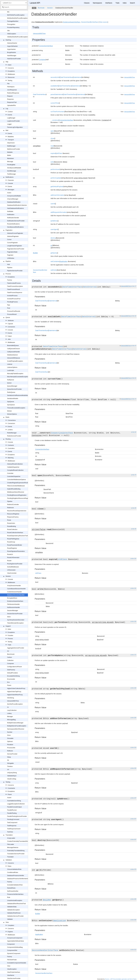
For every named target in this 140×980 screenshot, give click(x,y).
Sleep (9, 757)
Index (125, 3)
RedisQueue (11, 392)
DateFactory (11, 670)
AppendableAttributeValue (16, 941)
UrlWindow (11, 258)
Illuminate (41, 8)
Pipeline (8, 261)
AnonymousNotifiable (14, 196)
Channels (11, 180)
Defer (9, 629)
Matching (11, 458)
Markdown (10, 158)
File (8, 84)
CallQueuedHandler (14, 352)
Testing (10, 80)
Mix (8, 12)
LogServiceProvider (13, 121)
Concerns (11, 68)
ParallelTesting (12, 813)
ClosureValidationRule (14, 869)
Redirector (10, 508)
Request (10, 96)
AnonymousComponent (15, 938)
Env (8, 682)
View (7, 922)
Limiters (10, 430)
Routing (8, 439)
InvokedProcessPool (14, 299)
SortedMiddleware (13, 567)
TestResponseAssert (14, 829)
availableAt (54, 86)
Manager (10, 716)
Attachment (11, 143)
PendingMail (11, 165)
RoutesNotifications (13, 224)
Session (8, 576)
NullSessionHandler (14, 607)
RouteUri (10, 554)
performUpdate (56, 178)
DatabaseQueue (12, 355)
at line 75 (134, 475)
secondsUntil (55, 77)
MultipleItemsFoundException (17, 726)
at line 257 (133, 819)
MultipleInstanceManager (15, 723)
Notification (11, 215)
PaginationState (12, 252)
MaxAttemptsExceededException (18, 377)
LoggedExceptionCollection (16, 804)
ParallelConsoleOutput (14, 807)
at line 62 (134, 432)
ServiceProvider (12, 754)
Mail (7, 130)
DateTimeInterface (66, 77)
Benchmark (11, 654)
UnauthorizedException (15, 900)
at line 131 (133, 588)
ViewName (11, 975)
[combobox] (14, 7)
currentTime (55, 103)
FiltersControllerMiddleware (16, 486)
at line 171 (133, 655)
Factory (10, 280)
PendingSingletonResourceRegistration (20, 498)
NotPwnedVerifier (13, 891)
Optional (10, 741)
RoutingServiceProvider (15, 564)
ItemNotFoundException (15, 704)
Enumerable (11, 679)
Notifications (10, 177)
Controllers (11, 448)
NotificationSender (13, 218)
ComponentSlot (12, 950)
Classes (87, 3)
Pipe (9, 305)
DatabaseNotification (14, 202)
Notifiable (10, 211)
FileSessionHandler (13, 604)
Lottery (9, 713)
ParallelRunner (12, 810)
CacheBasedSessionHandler (16, 589)
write (52, 162)
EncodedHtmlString (13, 676)
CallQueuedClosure (13, 349)
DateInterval (77, 77)
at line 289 (133, 899)
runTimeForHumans (57, 112)
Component (11, 944)
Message (10, 162)
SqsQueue (11, 402)
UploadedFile (11, 105)
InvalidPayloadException (15, 361)
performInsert (55, 169)
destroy (53, 238)
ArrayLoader (11, 838)
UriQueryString (12, 773)
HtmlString (11, 698)
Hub (8, 264)
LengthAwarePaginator (15, 246)
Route (9, 520)
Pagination (9, 230)
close (52, 138)
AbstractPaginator (13, 236)
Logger (9, 124)
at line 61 (134, 378)
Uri (8, 769)
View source (103, 22)
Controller (10, 473)
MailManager (11, 146)
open (52, 131)
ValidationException (13, 910)
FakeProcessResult (13, 289)
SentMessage (12, 171)
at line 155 (133, 621)
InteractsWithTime (13, 701)
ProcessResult (12, 314)
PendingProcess (12, 302)
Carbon (10, 657)
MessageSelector (13, 847)
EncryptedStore (12, 598)
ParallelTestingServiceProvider (17, 816)
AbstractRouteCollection (15, 464)
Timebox (10, 766)
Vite (8, 31)
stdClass (59, 153)
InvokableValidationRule (15, 885)
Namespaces (97, 3)
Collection (10, 660)
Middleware (11, 74)
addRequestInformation (59, 212)
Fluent (9, 685)
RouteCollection (12, 529)
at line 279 (133, 869)
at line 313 (133, 950)
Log (7, 109)
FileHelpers (11, 87)
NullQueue (11, 380)
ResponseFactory (13, 517)
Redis (7, 417)
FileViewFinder (12, 960)
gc (51, 245)
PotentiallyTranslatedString (16, 851)
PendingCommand (13, 819)
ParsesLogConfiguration (15, 127)
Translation (9, 835)
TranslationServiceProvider (16, 854)
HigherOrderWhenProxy (15, 695)
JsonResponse (12, 90)
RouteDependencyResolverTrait (17, 536)
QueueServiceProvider (14, 389)
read (52, 146)
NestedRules (11, 888)
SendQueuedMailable (14, 168)
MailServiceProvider (14, 149)
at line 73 (134, 399)
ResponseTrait (12, 102)
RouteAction (11, 523)
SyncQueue (11, 405)
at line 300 (133, 920)
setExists (54, 270)
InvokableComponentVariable (17, 963)
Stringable (10, 763)
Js (8, 707)
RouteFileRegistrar (13, 539)
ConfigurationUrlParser (15, 667)
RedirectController (13, 504)
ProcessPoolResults (14, 311)
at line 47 (134, 346)
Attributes (11, 321)
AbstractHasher (12, 43)
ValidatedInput (12, 776)
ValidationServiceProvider (15, 916)
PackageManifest (13, 21)
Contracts (11, 445)
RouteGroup (11, 542)
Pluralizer (10, 745)
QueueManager (12, 386)
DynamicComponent (14, 953)
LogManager (11, 118)
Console (10, 183)
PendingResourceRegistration (17, 495)
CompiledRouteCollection (15, 470)
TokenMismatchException (15, 623)
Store (9, 617)
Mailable (10, 152)
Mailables (11, 137)
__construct (55, 120)
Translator (10, 857)
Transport (11, 140)
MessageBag (11, 720)
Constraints (11, 788)
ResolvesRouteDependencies (17, 511)
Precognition (11, 24)
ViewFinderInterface (14, 972)
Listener (10, 364)
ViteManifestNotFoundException (17, 37)
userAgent (54, 229)
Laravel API (35, 3)
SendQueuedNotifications (15, 227)
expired (53, 153)
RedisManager (12, 433)
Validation (9, 860)
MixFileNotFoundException (16, 15)
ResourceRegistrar (13, 514)
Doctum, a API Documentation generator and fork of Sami (121, 979)
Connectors (11, 327)
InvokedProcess (12, 296)
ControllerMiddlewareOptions (17, 480)
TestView (10, 832)
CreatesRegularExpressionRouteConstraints (21, 483)
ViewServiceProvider (14, 978)
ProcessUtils (11, 748)
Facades (10, 635)
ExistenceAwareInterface (15, 601)
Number (10, 732)
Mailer (9, 155)
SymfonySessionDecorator (16, 620)
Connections (12, 420)
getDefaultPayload (57, 187)
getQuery (54, 253)
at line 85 (134, 508)
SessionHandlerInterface (90, 22)
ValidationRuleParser (14, 913)
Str (8, 760)
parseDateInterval (57, 94)
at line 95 (134, 529)
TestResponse (12, 826)
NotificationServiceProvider (16, 221)
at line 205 (133, 718)
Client (9, 65)
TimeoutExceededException (16, 408)
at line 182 (133, 688)
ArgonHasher (11, 49)
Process (8, 274)
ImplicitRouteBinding (14, 489)
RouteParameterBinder (15, 545)
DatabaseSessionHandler (16, 595)
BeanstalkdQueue (13, 345)
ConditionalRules (13, 872)
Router (9, 561)
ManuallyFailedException (15, 374)
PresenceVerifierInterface (15, 894)
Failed (10, 336)
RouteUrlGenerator (13, 557)
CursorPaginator (12, 243)
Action (9, 193)
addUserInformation (57, 195)
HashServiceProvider (14, 59)
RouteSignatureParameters (16, 551)
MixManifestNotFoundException (17, 18)
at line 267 (133, 839)
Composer (10, 663)
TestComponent (12, 822)
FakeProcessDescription (15, 286)
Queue (8, 317)
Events (10, 115)
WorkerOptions (12, 414)
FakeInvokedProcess (14, 283)
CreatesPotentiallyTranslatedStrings (19, 841)
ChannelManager (13, 199)
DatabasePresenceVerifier (16, 875)
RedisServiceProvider (14, 436)
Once (9, 735)
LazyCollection (12, 710)
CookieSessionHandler (15, 592)
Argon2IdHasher (12, 46)
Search (132, 3)
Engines (10, 932)
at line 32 (134, 316)
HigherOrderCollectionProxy (16, 688)
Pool (9, 308)
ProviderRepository (13, 27)
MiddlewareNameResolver (16, 492)
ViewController (12, 573)
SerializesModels (13, 398)
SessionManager (13, 610)
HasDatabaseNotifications (16, 208)
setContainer (55, 261)
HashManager (12, 56)
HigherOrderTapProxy (14, 692)
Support (8, 626)
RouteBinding (11, 526)
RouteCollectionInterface (15, 533)
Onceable (10, 738)
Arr (8, 651)
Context (10, 112)
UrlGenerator (11, 570)
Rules (9, 866)
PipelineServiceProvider (15, 271)
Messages (11, 190)
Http (7, 62)
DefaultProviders (13, 673)
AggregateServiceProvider (16, 648)
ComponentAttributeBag (15, 947)
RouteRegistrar (12, 548)
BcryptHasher (12, 52)
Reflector (10, 751)
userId (53, 204)
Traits (9, 645)
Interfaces (109, 3)
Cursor (9, 239)
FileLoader (11, 844)
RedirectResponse (13, 93)
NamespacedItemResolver (16, 729)
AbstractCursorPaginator (15, 233)
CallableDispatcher (13, 467)
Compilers (11, 925)
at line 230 (133, 768)
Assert (9, 798)
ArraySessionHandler (14, 586)
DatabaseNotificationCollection (17, 205)
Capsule (10, 324)
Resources (11, 77)
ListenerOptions (12, 367)
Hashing (8, 40)
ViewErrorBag (12, 779)
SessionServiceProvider (15, 614)
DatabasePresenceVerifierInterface (18, 879)
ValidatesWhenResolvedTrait (16, 904)
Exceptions (11, 71)
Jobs (9, 339)
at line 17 (134, 286)
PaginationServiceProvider (16, 249)
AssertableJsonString (14, 801)
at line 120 (133, 559)
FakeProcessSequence (15, 292)
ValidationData (12, 907)
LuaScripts (11, 370)
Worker (9, 411)
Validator (10, 919)
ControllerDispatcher (14, 476)
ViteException (12, 34)
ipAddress (54, 221)
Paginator (10, 255)
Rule (9, 897)
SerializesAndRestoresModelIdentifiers (20, 395)
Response (10, 99)
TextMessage (11, 174)
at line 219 (133, 747)
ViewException (12, 969)
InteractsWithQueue (14, 358)
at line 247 (133, 798)
